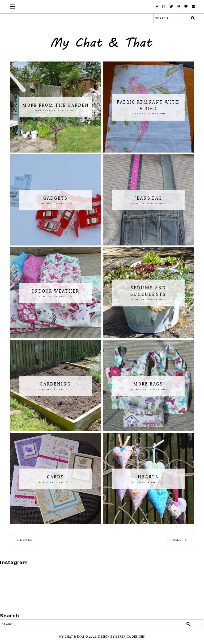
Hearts (148, 477)
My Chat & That (72, 637)
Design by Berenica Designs (122, 637)
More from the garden (56, 105)
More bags (148, 384)
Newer (26, 540)
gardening (56, 384)
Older (178, 540)
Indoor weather (56, 291)
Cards (56, 477)
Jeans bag (148, 198)
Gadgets (56, 198)
